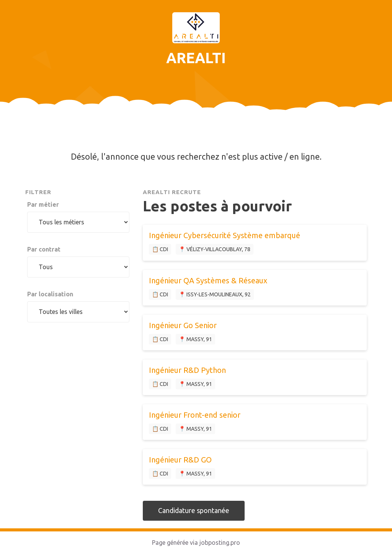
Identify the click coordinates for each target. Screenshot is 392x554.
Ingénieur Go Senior (183, 325)
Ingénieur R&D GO (180, 460)
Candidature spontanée (194, 510)
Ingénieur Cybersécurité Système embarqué (225, 235)
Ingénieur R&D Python (187, 370)
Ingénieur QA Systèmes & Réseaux (208, 280)
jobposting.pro (220, 543)
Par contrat (44, 249)
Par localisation (50, 294)
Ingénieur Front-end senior (195, 415)
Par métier (43, 204)
